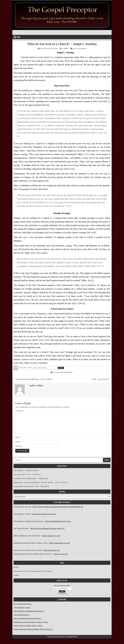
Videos (16, 575)
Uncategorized (66, 372)
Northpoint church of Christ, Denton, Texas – (31, 622)
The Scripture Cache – (23, 608)
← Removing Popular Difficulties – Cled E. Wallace (33, 379)
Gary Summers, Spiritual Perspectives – (29, 611)
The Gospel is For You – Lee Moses (27, 474)
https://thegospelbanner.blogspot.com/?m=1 (47, 528)
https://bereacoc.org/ (52, 550)
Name (18, 437)
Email (18, 442)
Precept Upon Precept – (23, 604)
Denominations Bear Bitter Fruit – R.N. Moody (31, 486)
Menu (19, 37)
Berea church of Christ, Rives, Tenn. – (29, 626)
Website (19, 446)
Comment (20, 411)
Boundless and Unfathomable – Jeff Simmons (31, 478)
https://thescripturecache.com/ (44, 514)
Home (16, 567)
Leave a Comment (79, 49)
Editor (66, 49)
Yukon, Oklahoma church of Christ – (28, 618)
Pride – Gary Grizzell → (101, 379)
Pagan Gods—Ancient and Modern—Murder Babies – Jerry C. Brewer (41, 482)
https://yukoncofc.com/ (51, 536)
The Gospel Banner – (22, 615)
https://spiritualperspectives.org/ (58, 521)
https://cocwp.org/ (61, 554)
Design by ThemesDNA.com (62, 640)
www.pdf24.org (62, 594)
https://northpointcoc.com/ (59, 543)
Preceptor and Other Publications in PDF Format (33, 571)
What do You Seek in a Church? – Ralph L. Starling (62, 44)
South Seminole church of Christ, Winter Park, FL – (34, 629)
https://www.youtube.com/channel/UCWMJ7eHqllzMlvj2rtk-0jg (58, 507)
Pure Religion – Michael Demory (26, 470)
